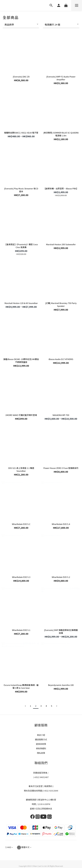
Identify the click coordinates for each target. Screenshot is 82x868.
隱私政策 (41, 753)
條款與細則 (41, 748)
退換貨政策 (41, 744)
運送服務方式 (41, 739)
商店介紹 (41, 735)
